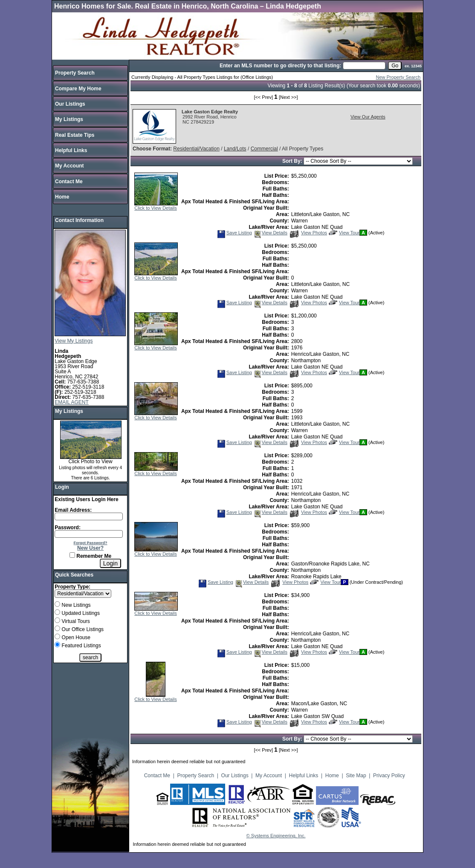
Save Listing (235, 233)
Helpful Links (71, 150)
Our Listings (70, 104)
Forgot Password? (91, 543)
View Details (270, 233)
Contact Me (69, 182)
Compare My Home (78, 89)
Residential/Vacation (196, 149)
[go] (395, 66)
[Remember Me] (72, 555)
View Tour (344, 233)
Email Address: (73, 510)
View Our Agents (368, 117)
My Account (70, 166)
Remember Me (90, 556)
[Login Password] (89, 534)
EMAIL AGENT (72, 402)
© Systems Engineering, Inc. (276, 836)
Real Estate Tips (75, 135)
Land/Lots (235, 149)
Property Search (75, 73)
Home (62, 197)
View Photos (308, 233)
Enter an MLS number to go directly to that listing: (280, 66)
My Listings (69, 119)
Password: (68, 528)
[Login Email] (89, 516)
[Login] (110, 563)
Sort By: (293, 161)
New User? (90, 548)
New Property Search (398, 77)
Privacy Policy (389, 776)
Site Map (356, 776)
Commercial (264, 149)
